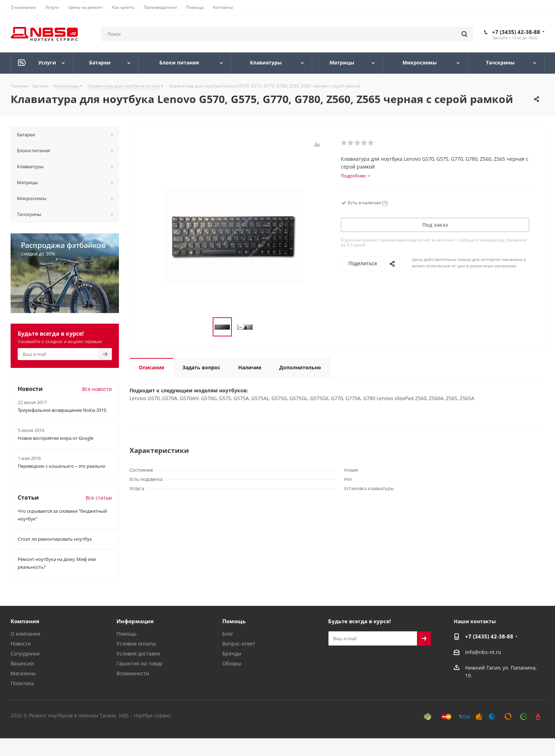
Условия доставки (138, 653)
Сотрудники (25, 653)
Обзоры (232, 663)
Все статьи (99, 498)
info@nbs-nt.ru (483, 652)
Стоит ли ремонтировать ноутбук (55, 539)
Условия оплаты (136, 644)
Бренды (232, 653)
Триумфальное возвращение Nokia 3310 (62, 410)
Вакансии (22, 663)
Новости (21, 644)
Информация (135, 621)
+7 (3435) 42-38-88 (516, 32)
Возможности (133, 673)
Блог (228, 634)
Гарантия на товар (139, 663)
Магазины (23, 673)
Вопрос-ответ (239, 644)
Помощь (127, 634)
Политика (22, 683)
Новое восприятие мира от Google (56, 438)
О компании (25, 634)
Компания (25, 621)
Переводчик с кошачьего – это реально (62, 466)
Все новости (97, 389)
